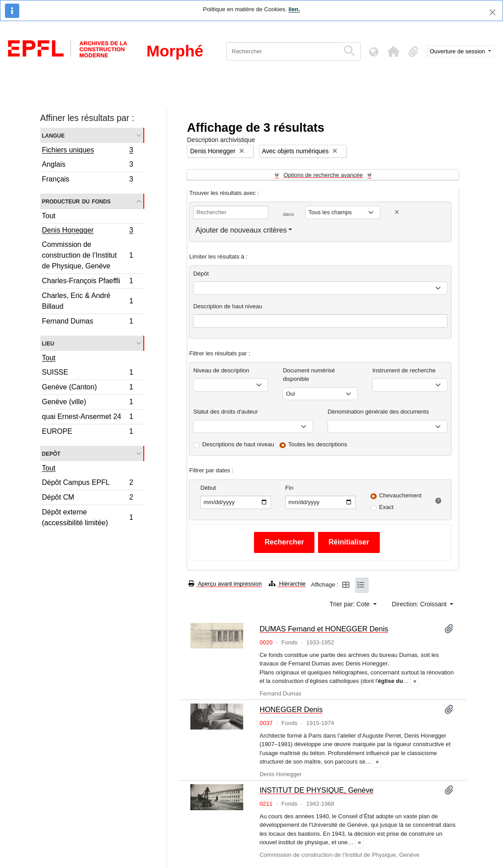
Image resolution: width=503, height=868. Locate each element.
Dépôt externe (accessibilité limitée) (88, 517)
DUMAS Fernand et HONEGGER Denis (324, 629)
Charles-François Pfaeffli (88, 282)
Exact (386, 507)
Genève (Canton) (88, 388)
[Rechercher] (283, 51)
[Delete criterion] (397, 212)
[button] (394, 52)
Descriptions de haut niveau (238, 444)
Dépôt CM (88, 499)
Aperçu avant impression (225, 584)
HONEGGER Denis (291, 709)
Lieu (48, 343)
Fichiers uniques (88, 151)
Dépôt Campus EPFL (88, 484)
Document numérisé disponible (309, 375)
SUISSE (88, 374)
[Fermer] (492, 12)
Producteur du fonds (76, 201)
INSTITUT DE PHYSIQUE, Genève (316, 790)
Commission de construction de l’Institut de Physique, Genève (88, 255)
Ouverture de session (458, 51)
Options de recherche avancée (323, 175)
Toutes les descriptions (318, 444)
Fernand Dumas (88, 322)
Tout (49, 216)
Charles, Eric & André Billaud (88, 301)
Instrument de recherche (404, 370)
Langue (54, 135)
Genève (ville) (88, 403)
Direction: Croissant (420, 604)
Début (208, 488)
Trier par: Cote (351, 604)
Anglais (88, 166)
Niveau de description (221, 370)
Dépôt (201, 274)
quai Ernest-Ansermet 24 (88, 418)
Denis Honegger (88, 231)
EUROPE (88, 432)
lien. (294, 9)
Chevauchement (400, 495)
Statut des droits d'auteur (225, 412)
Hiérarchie (287, 584)
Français (88, 180)
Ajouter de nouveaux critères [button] (241, 230)
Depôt (51, 453)
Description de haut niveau (228, 306)
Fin (289, 488)
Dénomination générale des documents (378, 412)
